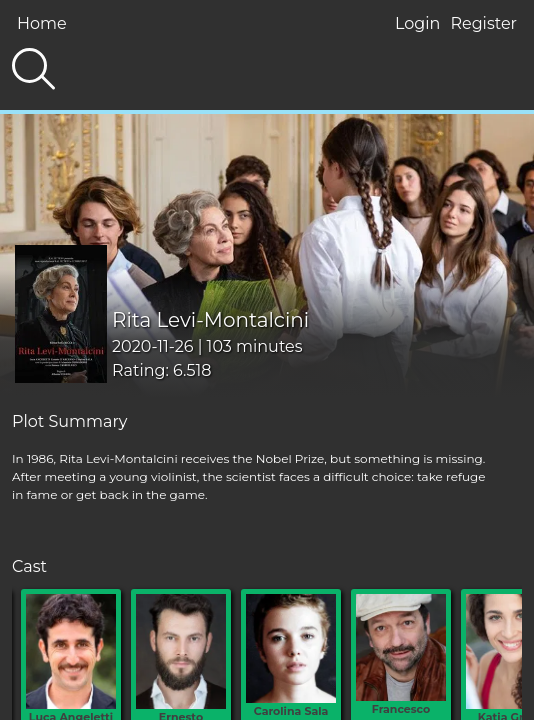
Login (417, 23)
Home (42, 23)
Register (483, 23)
